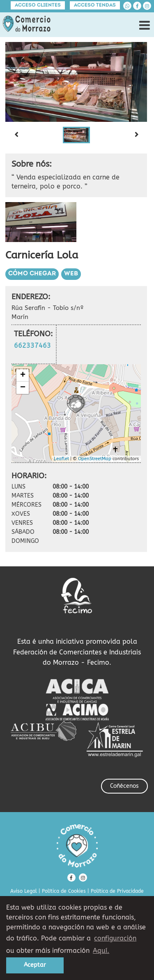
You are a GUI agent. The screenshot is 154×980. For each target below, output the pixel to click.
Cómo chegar (32, 274)
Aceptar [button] (35, 965)
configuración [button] (115, 938)
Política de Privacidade (117, 891)
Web (71, 274)
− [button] (23, 388)
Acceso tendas (95, 5)
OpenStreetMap (95, 459)
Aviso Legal (24, 891)
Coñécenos (124, 786)
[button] (76, 135)
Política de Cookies (64, 891)
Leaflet (61, 459)
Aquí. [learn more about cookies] (101, 951)
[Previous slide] (16, 135)
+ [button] (23, 375)
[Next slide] (136, 135)
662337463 (32, 346)
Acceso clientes (38, 5)
